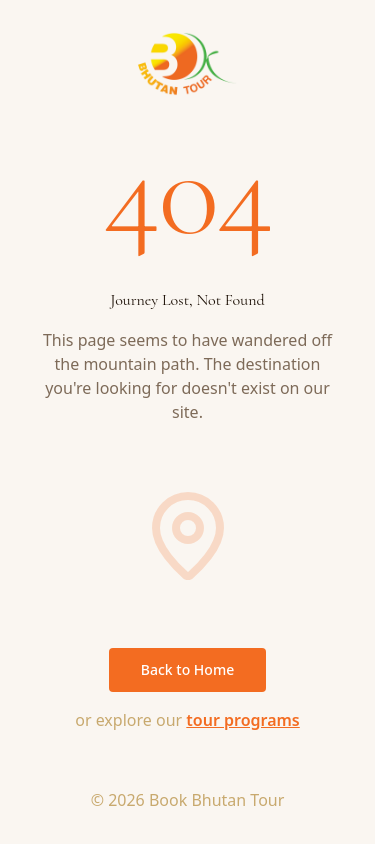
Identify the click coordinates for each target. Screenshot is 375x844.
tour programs (242, 720)
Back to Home (187, 669)
